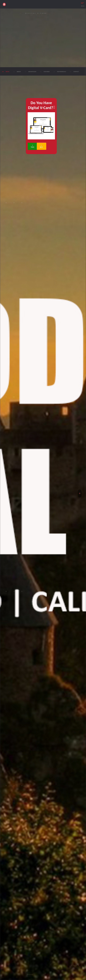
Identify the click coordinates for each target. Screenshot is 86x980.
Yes (33, 146)
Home (8, 72)
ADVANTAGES (32, 72)
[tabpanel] (43, 494)
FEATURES (47, 72)
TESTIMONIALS (62, 72)
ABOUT (19, 72)
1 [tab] (80, 493)
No (42, 146)
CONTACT (76, 72)
